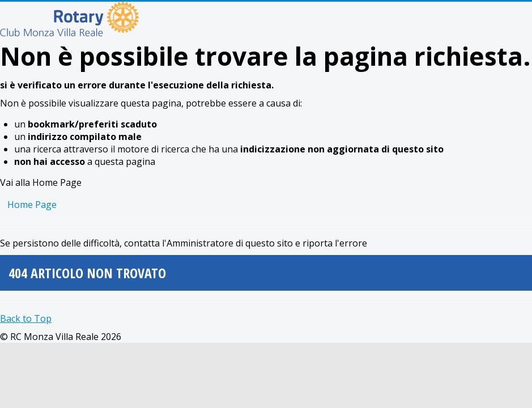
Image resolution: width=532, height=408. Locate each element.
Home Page (32, 205)
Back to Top (26, 318)
